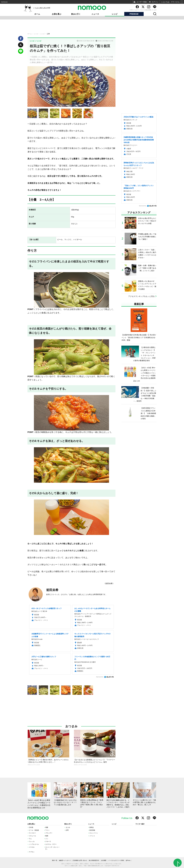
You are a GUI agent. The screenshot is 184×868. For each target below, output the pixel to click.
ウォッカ (32, 841)
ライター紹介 (140, 824)
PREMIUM (134, 14)
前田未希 (52, 590)
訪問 (67, 830)
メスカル (32, 847)
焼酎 (47, 827)
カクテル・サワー (51, 844)
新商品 (92, 827)
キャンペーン (94, 833)
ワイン (47, 830)
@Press (128, 860)
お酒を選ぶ (57, 14)
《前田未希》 (109, 583)
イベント (92, 836)
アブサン (32, 852)
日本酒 (31, 827)
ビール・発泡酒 (34, 830)
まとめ (68, 827)
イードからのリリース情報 (116, 860)
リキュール (32, 836)
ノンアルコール (34, 844)
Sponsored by (100, 677)
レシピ (115, 14)
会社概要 (104, 860)
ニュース (95, 14)
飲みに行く (76, 14)
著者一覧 (55, 860)
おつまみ (71, 726)
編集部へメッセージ (65, 860)
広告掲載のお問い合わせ (80, 860)
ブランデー (49, 833)
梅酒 (47, 836)
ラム (30, 839)
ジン (47, 839)
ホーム (37, 14)
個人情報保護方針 (94, 860)
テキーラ (48, 841)
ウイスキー (32, 833)
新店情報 (92, 830)
